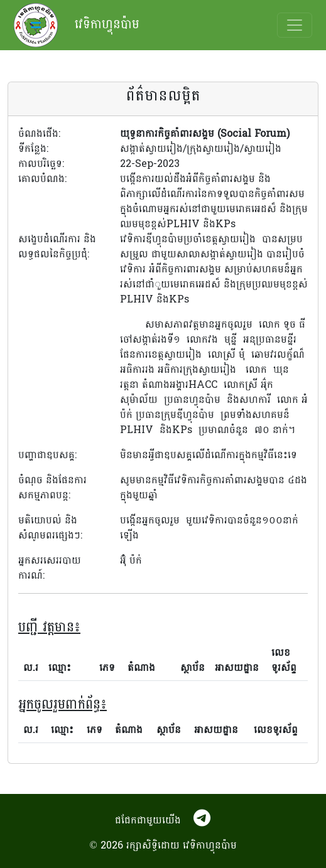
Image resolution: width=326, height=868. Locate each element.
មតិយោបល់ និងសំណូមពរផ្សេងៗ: (50, 528)
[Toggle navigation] (295, 25)
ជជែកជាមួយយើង (148, 820)
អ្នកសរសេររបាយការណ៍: (50, 568)
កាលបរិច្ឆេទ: (41, 164)
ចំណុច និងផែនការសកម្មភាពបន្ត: (52, 488)
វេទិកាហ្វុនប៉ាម (77, 25)
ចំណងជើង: (39, 134)
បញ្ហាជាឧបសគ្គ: (47, 456)
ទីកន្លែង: (33, 149)
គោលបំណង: (42, 179)
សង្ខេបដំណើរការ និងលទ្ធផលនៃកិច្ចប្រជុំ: (57, 247)
